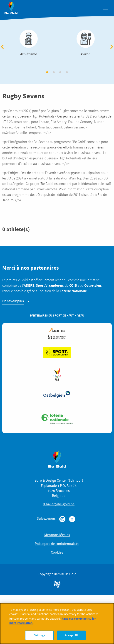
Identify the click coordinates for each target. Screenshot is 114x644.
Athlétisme (28, 43)
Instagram (62, 519)
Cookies (57, 552)
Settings (40, 638)
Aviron (85, 43)
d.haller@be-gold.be (59, 504)
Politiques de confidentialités (57, 544)
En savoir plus (13, 301)
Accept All (71, 638)
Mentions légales (57, 535)
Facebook (72, 519)
